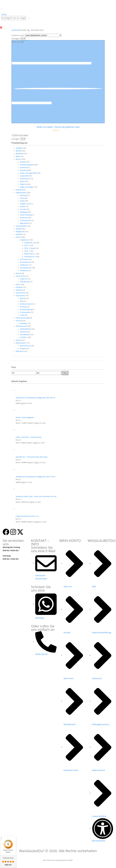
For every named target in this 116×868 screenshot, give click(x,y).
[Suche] (27, 18)
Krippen (23, 348)
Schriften (23, 337)
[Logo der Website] (8, 3)
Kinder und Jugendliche (29, 173)
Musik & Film (21, 276)
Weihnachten (21, 343)
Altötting (23, 195)
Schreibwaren (25, 335)
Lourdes (23, 209)
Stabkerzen (24, 265)
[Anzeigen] (23, 39)
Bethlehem (20, 154)
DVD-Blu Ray (25, 282)
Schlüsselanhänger (23, 318)
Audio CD (24, 279)
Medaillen (24, 323)
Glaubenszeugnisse (27, 165)
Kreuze (18, 273)
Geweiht (19, 229)
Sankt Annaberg (26, 215)
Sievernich (24, 218)
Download (20, 190)
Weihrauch (20, 351)
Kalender (19, 234)
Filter (65, 373)
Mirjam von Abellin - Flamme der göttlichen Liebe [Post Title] (58, 127)
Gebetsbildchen (26, 329)
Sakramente (20, 296)
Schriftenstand (21, 326)
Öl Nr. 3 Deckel (30, 248)
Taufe (22, 315)
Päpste (23, 181)
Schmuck (19, 321)
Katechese (24, 170)
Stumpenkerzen (26, 268)
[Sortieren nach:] (43, 35)
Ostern (18, 284)
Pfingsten (19, 287)
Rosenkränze (21, 293)
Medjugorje (24, 212)
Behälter (19, 151)
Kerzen (18, 237)
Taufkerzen (24, 271)
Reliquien (19, 290)
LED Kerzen (24, 259)
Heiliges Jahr (20, 232)
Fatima (23, 198)
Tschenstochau (26, 220)
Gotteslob (24, 168)
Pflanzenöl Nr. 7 (30, 254)
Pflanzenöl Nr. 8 (30, 257)
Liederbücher (25, 179)
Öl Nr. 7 (27, 251)
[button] (4, 14)
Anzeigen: (16, 39)
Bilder (18, 156)
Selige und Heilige (27, 187)
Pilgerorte (24, 184)
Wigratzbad (24, 223)
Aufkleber (19, 148)
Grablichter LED (30, 243)
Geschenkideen (22, 226)
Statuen (19, 340)
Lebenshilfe (24, 176)
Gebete (23, 162)
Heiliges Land (25, 204)
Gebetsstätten (21, 193)
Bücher (18, 159)
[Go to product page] (60, 391)
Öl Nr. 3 (27, 245)
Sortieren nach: (18, 35)
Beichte (23, 298)
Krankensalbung (26, 310)
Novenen (23, 332)
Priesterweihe (25, 312)
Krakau (23, 206)
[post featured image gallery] (32, 63)
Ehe (21, 301)
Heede (22, 201)
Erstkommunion (26, 304)
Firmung (23, 307)
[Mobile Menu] (2, 9)
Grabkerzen (24, 240)
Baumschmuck (26, 346)
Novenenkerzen (26, 262)
